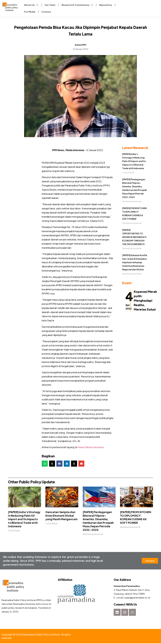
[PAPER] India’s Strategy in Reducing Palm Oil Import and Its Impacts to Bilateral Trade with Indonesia (134, 161)
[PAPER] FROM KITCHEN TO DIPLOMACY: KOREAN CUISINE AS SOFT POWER (136, 517)
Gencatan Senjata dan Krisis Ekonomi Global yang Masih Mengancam (61, 516)
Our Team (50, 5)
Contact (46, 12)
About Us (31, 5)
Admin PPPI (80, 45)
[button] (45, 464)
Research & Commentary (77, 5)
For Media (30, 12)
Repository (106, 5)
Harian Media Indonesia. (91, 447)
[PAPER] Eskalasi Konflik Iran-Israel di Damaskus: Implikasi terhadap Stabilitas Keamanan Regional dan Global (135, 262)
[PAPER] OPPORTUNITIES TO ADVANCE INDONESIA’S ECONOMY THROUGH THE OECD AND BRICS (134, 237)
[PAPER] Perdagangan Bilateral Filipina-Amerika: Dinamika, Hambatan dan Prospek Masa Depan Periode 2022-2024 (98, 521)
